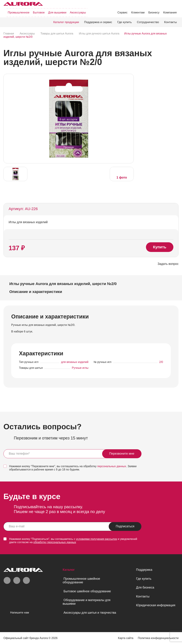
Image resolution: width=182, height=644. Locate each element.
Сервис (122, 12)
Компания (170, 12)
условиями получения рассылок (96, 539)
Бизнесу (154, 12)
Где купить (125, 22)
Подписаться (125, 526)
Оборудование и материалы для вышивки (87, 602)
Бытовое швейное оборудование (87, 591)
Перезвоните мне (122, 454)
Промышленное (19, 12)
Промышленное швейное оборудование (81, 580)
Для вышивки (57, 12)
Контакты (171, 22)
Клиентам (138, 12)
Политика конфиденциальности (158, 638)
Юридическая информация (156, 605)
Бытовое (39, 12)
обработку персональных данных (55, 542)
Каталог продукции (66, 22)
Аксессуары (78, 12)
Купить (160, 247)
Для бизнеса (145, 587)
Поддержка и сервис (98, 22)
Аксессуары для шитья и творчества (90, 613)
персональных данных (112, 466)
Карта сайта (126, 638)
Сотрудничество (148, 22)
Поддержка (144, 570)
